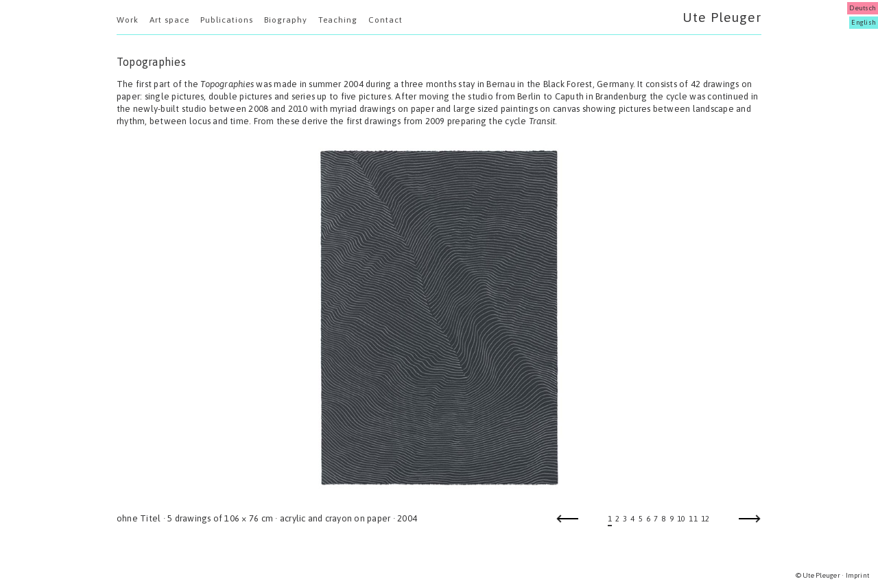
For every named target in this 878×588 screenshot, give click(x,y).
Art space (169, 20)
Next (750, 523)
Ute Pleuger (722, 17)
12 (705, 519)
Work (128, 20)
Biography (286, 20)
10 (681, 519)
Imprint (858, 575)
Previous (567, 523)
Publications (227, 20)
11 (693, 519)
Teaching (338, 20)
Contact (385, 20)
